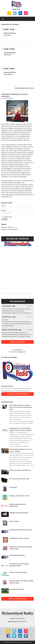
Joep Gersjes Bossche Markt (17, 555)
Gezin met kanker (14, 521)
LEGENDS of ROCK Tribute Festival (19, 513)
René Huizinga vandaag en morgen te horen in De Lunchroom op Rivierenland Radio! (21, 407)
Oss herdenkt (13, 487)
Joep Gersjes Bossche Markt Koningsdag (21, 530)
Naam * (4, 206)
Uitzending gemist (17, 350)
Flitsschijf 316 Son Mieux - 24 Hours (19, 538)
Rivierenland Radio (18, 613)
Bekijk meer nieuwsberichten (18, 599)
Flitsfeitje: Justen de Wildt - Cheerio (19, 496)
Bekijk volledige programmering (24, 88)
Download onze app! (17, 352)
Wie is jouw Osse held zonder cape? (19, 479)
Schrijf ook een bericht (18, 342)
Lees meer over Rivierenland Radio (17, 394)
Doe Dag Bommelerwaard (17, 589)
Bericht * (4, 211)
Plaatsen (4, 219)
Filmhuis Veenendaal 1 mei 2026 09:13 (20, 470)
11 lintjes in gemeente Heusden (18, 572)
